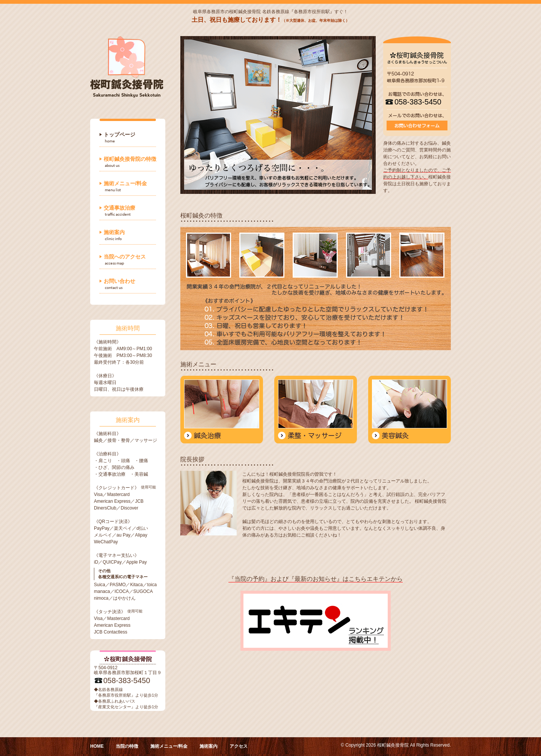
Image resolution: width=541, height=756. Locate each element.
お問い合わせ (119, 281)
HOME (97, 746)
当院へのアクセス (125, 257)
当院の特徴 (127, 746)
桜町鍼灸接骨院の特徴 (130, 159)
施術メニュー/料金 (125, 183)
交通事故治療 (119, 208)
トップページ (119, 135)
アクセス (239, 746)
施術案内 (114, 232)
